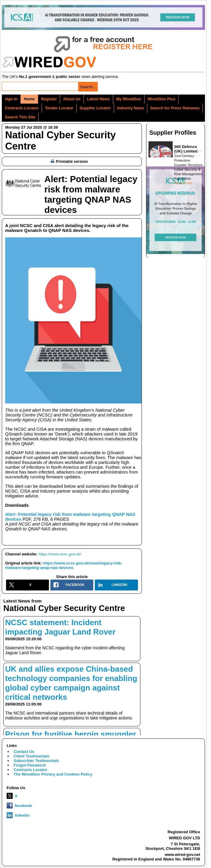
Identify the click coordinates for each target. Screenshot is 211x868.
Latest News (98, 99)
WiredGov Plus (161, 99)
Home (29, 99)
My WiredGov (129, 99)
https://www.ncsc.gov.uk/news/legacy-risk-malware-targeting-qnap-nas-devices (64, 565)
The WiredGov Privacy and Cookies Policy (53, 774)
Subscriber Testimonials (36, 761)
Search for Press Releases (175, 108)
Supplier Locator (95, 108)
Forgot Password (30, 765)
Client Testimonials (31, 756)
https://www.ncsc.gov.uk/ (60, 554)
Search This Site (20, 117)
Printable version (69, 161)
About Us (72, 99)
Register (49, 99)
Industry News (131, 108)
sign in (11, 99)
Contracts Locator (22, 108)
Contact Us (24, 752)
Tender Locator (59, 108)
